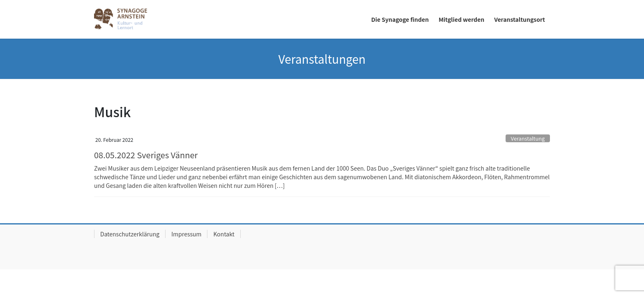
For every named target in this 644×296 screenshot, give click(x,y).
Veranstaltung (528, 138)
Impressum (186, 234)
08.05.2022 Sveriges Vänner (146, 155)
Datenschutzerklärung (130, 234)
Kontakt (224, 234)
